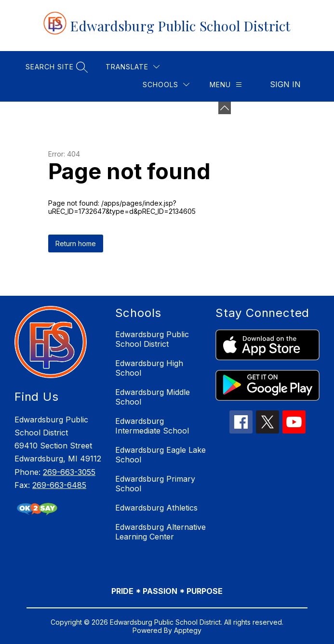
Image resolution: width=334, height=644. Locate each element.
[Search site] (55, 67)
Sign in (285, 84)
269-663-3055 (69, 472)
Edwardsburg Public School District (152, 339)
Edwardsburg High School (149, 368)
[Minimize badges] (225, 108)
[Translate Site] (133, 67)
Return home (76, 243)
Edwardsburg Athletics (156, 508)
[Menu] (226, 85)
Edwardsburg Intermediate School (152, 426)
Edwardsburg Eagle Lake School (160, 455)
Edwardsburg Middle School (153, 397)
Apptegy (188, 630)
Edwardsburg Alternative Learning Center (160, 532)
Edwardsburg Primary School (155, 484)
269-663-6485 (59, 485)
